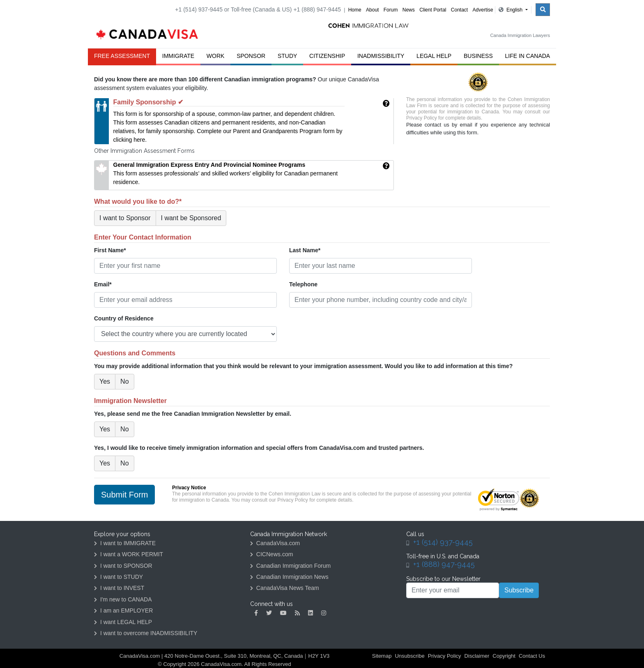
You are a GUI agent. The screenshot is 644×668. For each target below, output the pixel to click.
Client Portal (433, 10)
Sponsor (251, 56)
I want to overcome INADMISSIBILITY (146, 633)
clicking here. (130, 140)
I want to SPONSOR (123, 566)
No (124, 381)
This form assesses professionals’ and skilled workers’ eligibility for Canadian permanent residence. (226, 173)
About (372, 10)
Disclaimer (477, 656)
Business (478, 56)
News (409, 10)
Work (216, 56)
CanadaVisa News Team (285, 588)
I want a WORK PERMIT (129, 554)
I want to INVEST (119, 588)
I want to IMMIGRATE (125, 543)
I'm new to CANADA (123, 599)
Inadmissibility (381, 56)
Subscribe (519, 590)
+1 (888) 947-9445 (444, 564)
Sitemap (382, 656)
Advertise (483, 10)
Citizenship (327, 56)
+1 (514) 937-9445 (443, 542)
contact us (437, 125)
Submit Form (124, 495)
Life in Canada (528, 56)
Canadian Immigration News (289, 577)
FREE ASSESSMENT (122, 56)
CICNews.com (271, 554)
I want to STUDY (118, 577)
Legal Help (434, 56)
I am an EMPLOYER (123, 610)
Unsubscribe (409, 656)
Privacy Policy (422, 118)
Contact (459, 10)
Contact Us (532, 656)
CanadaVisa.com (275, 543)
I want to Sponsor (125, 218)
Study (287, 56)
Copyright (504, 656)
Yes (105, 381)
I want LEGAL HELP (123, 622)
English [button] (511, 10)
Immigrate (178, 56)
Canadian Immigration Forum (290, 566)
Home (355, 10)
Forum (391, 10)
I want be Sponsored (191, 218)
